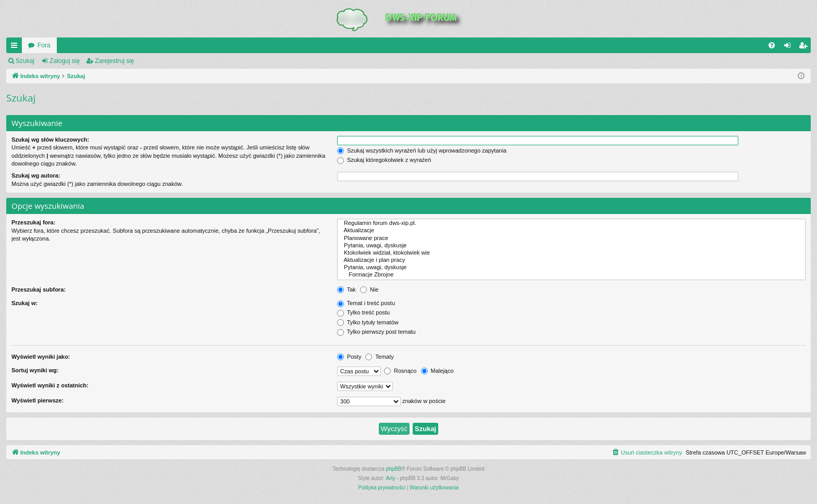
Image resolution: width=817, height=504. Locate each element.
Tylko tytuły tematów (368, 322)
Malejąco (437, 371)
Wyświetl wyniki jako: (41, 357)
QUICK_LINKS (16, 47)
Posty (349, 357)
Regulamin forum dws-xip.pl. (571, 223)
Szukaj (25, 61)
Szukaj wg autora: (36, 175)
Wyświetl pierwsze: (38, 400)
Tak (346, 289)
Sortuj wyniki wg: (35, 370)
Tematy (379, 357)
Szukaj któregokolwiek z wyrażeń (384, 160)
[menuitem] (772, 45)
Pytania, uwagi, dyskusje (571, 246)
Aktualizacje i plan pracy (571, 260)
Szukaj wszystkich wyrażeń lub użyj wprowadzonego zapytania (422, 150)
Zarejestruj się (114, 61)
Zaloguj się (65, 61)
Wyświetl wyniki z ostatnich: (50, 385)
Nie (369, 289)
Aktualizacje (571, 231)
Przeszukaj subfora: (39, 289)
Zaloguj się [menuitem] (790, 47)
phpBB (394, 469)
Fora (44, 45)
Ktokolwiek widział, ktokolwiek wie (571, 253)
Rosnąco (400, 371)
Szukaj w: (24, 303)
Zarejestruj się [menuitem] (805, 47)
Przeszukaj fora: (33, 222)
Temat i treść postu (366, 303)
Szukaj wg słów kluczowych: (50, 140)
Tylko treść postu (363, 312)
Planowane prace (571, 238)
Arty (391, 478)
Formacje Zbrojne (571, 275)
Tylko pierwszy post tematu (376, 332)
